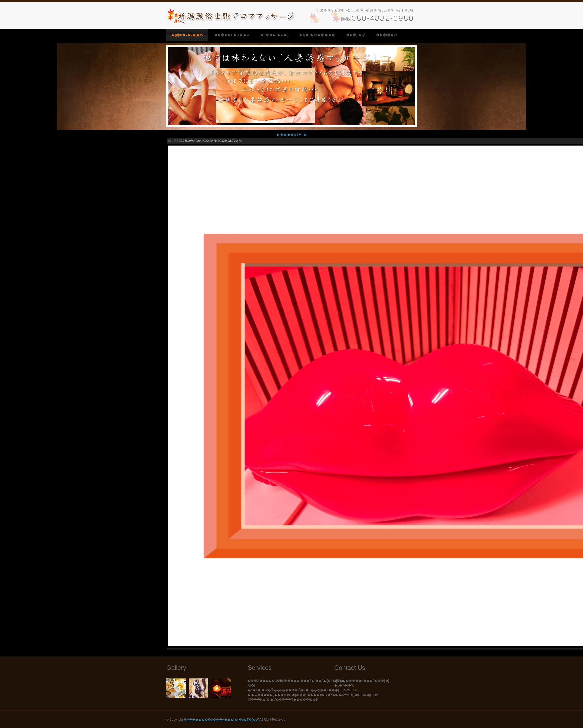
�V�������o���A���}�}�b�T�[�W (221, 720)
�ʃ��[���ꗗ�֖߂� (291, 135)
